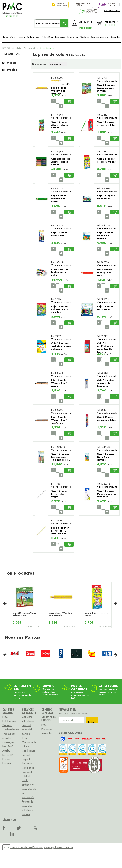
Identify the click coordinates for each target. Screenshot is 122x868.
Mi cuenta (86, 24)
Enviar (92, 722)
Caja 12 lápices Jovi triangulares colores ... (61, 346)
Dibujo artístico (30, 48)
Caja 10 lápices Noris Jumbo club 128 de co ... (61, 457)
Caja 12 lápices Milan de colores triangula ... (107, 494)
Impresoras (60, 37)
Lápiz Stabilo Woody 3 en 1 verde (59, 198)
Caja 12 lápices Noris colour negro (60, 494)
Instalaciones (9, 721)
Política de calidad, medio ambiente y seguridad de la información (29, 785)
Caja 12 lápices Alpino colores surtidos (60, 125)
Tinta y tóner (47, 37)
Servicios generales (100, 37)
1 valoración (65, 83)
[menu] (6, 847)
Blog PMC (8, 746)
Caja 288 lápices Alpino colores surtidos (61, 162)
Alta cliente (28, 721)
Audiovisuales (33, 37)
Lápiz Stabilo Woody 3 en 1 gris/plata (59, 420)
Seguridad (115, 37)
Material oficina (18, 37)
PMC (4, 48)
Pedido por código (112, 11)
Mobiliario (84, 37)
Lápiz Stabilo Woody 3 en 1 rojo (105, 272)
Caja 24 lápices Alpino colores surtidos (106, 88)
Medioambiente (11, 730)
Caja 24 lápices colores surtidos (106, 160)
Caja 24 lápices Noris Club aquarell (106, 235)
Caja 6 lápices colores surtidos (106, 418)
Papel (6, 37)
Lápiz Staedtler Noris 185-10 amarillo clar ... (60, 531)
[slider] (56, 81)
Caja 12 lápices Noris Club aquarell (106, 457)
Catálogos (8, 742)
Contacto (27, 717)
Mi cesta (111, 23)
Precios (12, 70)
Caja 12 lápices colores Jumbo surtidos (60, 309)
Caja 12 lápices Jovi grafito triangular (106, 383)
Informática (73, 37)
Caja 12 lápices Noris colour (60, 234)
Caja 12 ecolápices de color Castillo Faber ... (105, 348)
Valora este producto (107, 81)
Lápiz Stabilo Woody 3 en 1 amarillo (59, 91)
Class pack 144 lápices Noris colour (60, 272)
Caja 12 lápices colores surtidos (106, 123)
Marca (11, 63)
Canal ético (28, 768)
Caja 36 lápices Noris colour (106, 197)
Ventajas (7, 725)
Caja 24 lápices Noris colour (106, 308)
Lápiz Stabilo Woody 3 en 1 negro (59, 383)
